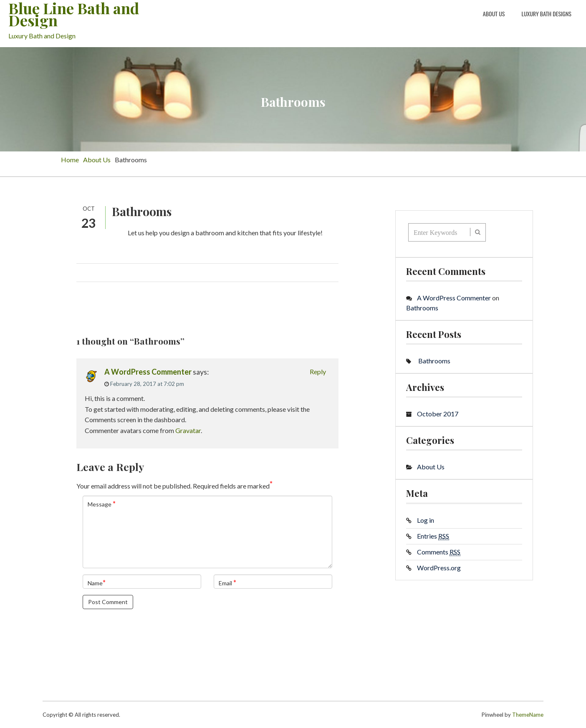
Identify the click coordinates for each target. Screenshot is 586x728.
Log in (426, 520)
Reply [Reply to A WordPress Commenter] (318, 372)
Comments (439, 552)
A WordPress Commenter (148, 372)
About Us (494, 14)
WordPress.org (439, 568)
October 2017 (438, 414)
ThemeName (528, 715)
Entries (433, 536)
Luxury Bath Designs (546, 14)
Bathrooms (422, 308)
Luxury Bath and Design (42, 36)
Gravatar (188, 430)
